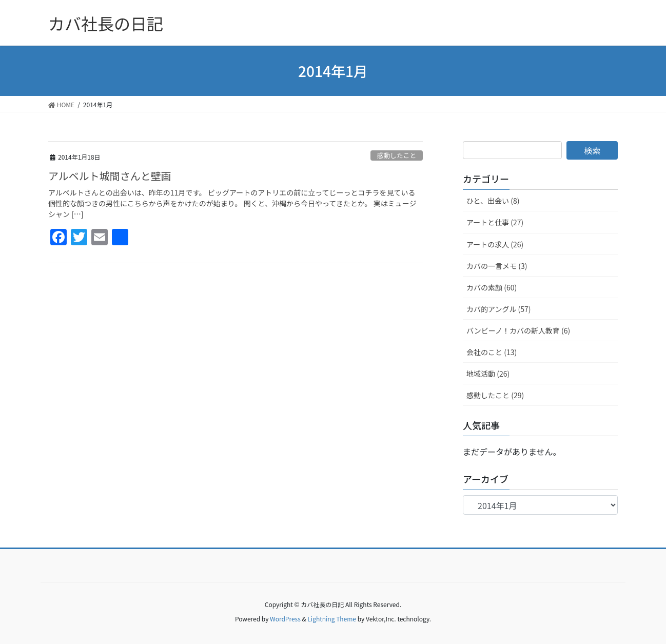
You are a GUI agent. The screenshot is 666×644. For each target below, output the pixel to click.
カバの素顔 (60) (492, 287)
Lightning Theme (332, 619)
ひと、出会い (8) (493, 201)
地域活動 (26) (488, 374)
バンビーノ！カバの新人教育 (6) (518, 330)
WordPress (285, 619)
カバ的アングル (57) (499, 309)
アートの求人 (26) (495, 244)
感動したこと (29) (495, 395)
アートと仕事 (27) (495, 222)
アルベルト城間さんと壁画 (110, 176)
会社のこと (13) (492, 352)
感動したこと (396, 155)
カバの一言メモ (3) (497, 266)
